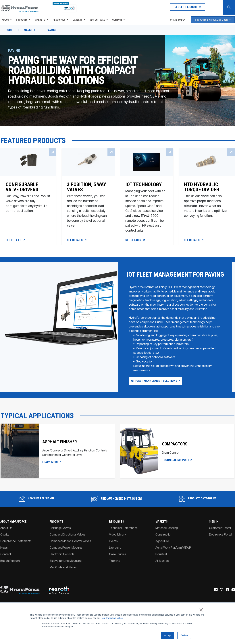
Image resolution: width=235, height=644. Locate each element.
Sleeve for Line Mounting (65, 569)
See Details (15, 241)
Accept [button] (168, 635)
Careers (77, 20)
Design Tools (97, 20)
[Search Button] (229, 7)
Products (21, 20)
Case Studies (118, 562)
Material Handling (167, 536)
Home (9, 30)
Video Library (117, 543)
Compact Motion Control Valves (70, 549)
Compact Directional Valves (67, 543)
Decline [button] (184, 635)
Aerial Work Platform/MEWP (173, 556)
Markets (40, 20)
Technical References (123, 536)
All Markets (163, 569)
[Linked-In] (216, 598)
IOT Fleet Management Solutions (155, 389)
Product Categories (198, 507)
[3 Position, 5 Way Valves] (88, 206)
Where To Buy (176, 20)
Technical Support (177, 468)
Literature (115, 556)
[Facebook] (227, 598)
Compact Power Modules (66, 556)
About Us (6, 536)
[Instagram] (222, 598)
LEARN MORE (52, 470)
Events (113, 549)
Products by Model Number (212, 20)
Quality (4, 543)
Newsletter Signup (36, 507)
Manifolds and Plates (63, 575)
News (4, 556)
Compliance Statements (16, 549)
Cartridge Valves (60, 536)
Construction (164, 543)
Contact (117, 20)
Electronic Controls (62, 562)
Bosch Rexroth (10, 569)
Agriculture (162, 549)
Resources (59, 20)
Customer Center (220, 536)
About (5, 20)
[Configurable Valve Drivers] (28, 206)
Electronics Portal (221, 543)
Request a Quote (182, 7)
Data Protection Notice (112, 618)
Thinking (115, 569)
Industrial (161, 562)
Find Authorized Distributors (117, 507)
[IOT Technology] (147, 206)
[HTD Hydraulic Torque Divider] (207, 206)
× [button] (201, 610)
